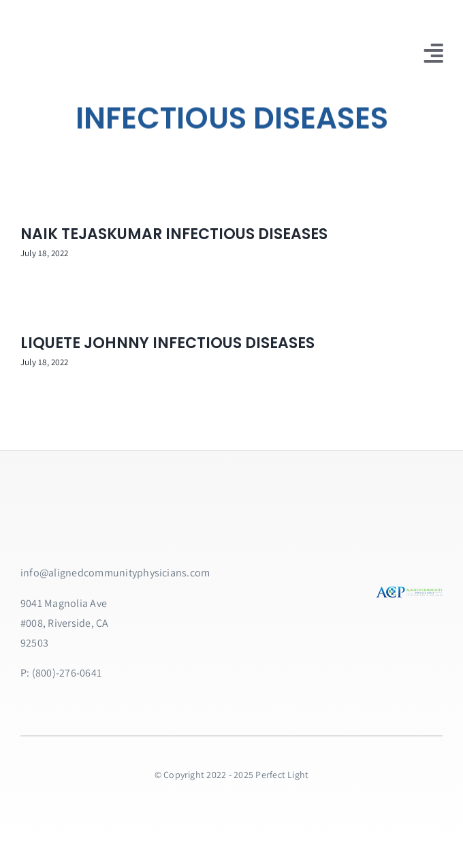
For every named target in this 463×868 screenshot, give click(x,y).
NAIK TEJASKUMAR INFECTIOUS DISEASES (174, 234)
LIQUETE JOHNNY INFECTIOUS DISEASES (167, 343)
